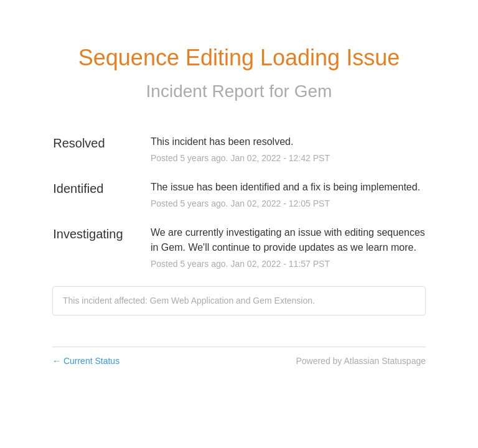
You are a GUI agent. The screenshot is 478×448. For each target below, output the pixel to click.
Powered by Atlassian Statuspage (361, 361)
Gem (313, 91)
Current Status (86, 361)
